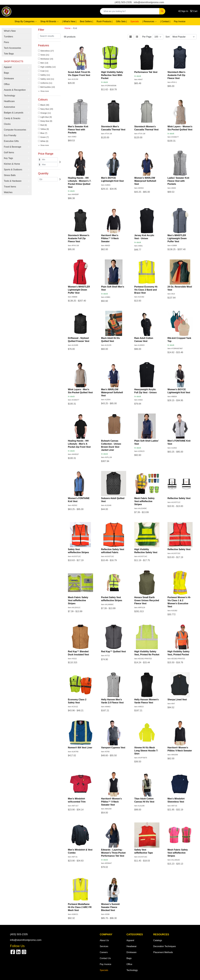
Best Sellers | (87, 21)
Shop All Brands (50, 22)
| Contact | (165, 21)
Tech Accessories (12, 48)
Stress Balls (10, 175)
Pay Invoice (180, 21)
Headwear (132, 946)
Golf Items (9, 152)
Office (7, 84)
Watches (8, 192)
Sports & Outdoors (13, 170)
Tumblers (8, 37)
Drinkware (9, 78)
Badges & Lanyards (14, 113)
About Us (104, 940)
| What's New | (69, 21)
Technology (10, 96)
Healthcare (9, 101)
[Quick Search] (130, 11)
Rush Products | (105, 21)
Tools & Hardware (13, 181)
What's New (10, 31)
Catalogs (158, 940)
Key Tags (8, 158)
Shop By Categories (26, 22)
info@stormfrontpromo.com (149, 2)
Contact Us (105, 958)
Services (104, 946)
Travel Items (10, 187)
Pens (6, 42)
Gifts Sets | (121, 21)
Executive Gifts (11, 141)
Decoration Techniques (164, 946)
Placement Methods (163, 952)
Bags (6, 73)
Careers (104, 952)
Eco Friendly (10, 135)
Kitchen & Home (12, 164)
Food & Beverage (13, 147)
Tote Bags (9, 54)
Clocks (7, 124)
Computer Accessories (15, 130)
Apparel (8, 67)
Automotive (9, 107)
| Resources (150, 22)
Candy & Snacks (12, 118)
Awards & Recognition (15, 90)
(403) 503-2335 (123, 2)
